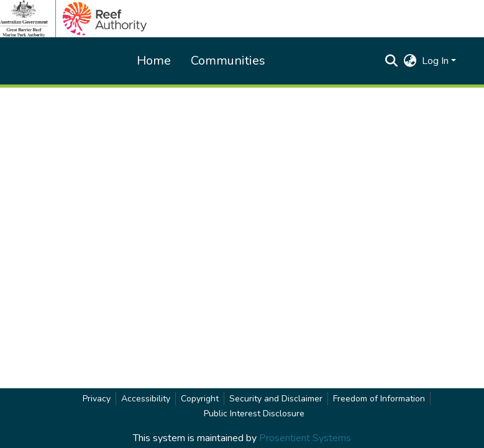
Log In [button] (436, 61)
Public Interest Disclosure (254, 414)
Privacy (97, 399)
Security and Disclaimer (276, 399)
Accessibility (146, 399)
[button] (392, 61)
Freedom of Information (379, 399)
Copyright (200, 399)
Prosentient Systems (305, 438)
